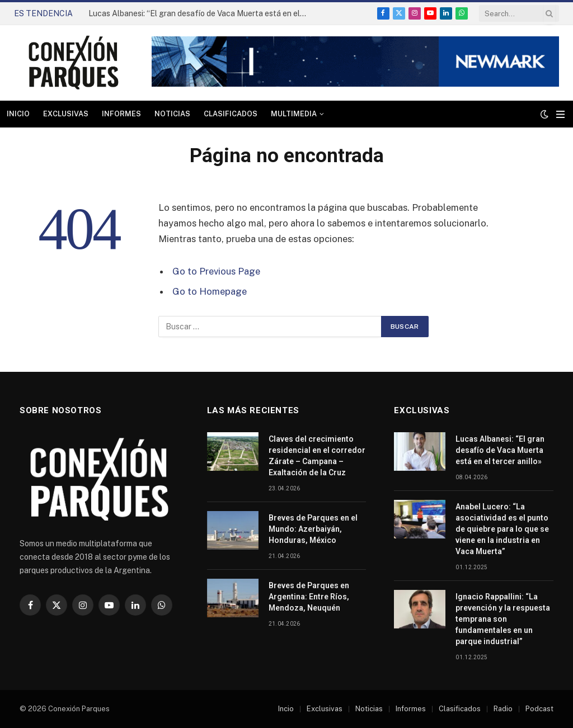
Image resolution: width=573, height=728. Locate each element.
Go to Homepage (210, 291)
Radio (503, 709)
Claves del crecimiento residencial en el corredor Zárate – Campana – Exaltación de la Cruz (317, 456)
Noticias (172, 114)
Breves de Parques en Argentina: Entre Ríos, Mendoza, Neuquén (309, 597)
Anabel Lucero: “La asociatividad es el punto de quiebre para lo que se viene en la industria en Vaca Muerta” (502, 529)
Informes (121, 114)
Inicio (18, 114)
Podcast (539, 709)
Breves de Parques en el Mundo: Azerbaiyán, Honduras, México (313, 529)
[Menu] (560, 114)
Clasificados (231, 114)
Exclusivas (66, 114)
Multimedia (294, 114)
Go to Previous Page (216, 271)
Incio (286, 709)
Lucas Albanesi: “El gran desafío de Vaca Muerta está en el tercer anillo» (200, 13)
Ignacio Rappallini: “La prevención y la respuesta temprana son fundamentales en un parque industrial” (503, 619)
